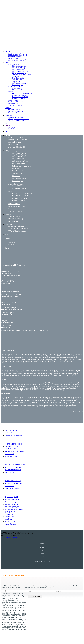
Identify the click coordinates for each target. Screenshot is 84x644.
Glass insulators (9, 517)
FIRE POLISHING (10, 449)
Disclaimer (76, 412)
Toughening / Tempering (12, 456)
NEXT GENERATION (15, 465)
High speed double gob (12, 499)
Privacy (42, 550)
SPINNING (11, 472)
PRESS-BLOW (13, 467)
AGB (42, 560)
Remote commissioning (12, 488)
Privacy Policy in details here (67, 406)
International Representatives (13, 435)
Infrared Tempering (10, 524)
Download (42, 557)
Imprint (42, 547)
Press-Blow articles (10, 514)
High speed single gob (11, 497)
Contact (42, 563)
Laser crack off (9, 454)
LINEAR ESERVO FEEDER (13, 444)
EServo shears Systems (12, 446)
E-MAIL (15, 537)
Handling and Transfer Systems (14, 451)
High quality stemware (11, 522)
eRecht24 (81, 412)
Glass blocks (8, 519)
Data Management (13, 483)
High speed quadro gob (12, 507)
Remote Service (9, 486)
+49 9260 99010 (6, 537)
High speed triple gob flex (12, 504)
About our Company (11, 430)
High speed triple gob (11, 502)
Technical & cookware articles (14, 509)
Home (42, 544)
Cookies (42, 553)
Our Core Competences (12, 433)
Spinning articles (10, 512)
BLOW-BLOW (13, 470)
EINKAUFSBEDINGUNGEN (42, 562)
